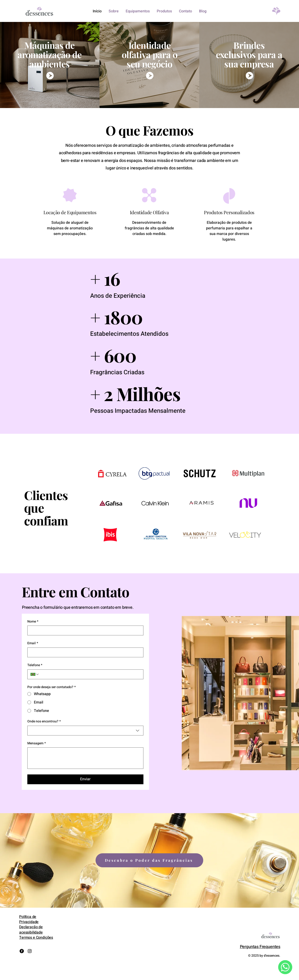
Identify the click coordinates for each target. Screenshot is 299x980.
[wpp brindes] (249, 76)
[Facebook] (22, 951)
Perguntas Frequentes (260, 947)
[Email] (84, 652)
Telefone (35, 665)
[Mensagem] (85, 758)
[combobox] (85, 731)
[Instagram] (30, 951)
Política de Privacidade (29, 919)
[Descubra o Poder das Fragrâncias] (149, 860)
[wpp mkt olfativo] (149, 76)
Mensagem (37, 743)
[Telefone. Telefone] (90, 674)
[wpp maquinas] (50, 76)
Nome (33, 622)
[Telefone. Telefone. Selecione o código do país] (35, 674)
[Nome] (84, 630)
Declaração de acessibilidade (31, 930)
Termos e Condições (36, 938)
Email (33, 643)
